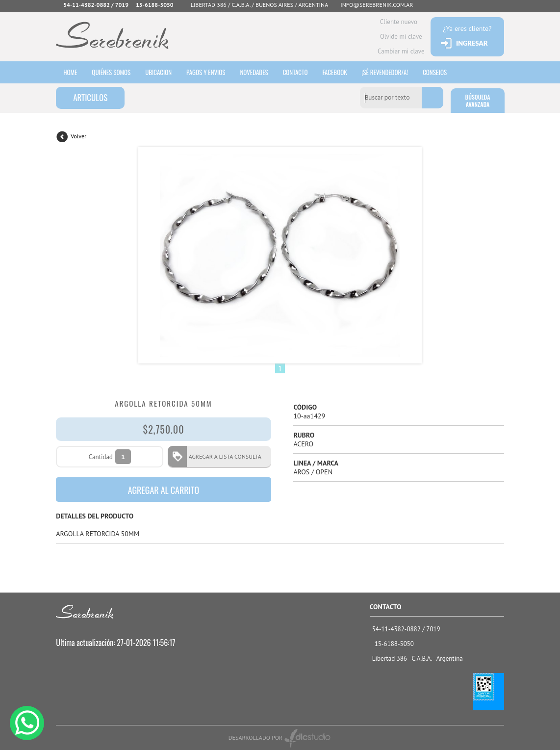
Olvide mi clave (401, 37)
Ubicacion (158, 72)
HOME (70, 72)
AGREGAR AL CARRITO (164, 490)
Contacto (295, 72)
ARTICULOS (90, 97)
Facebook (334, 72)
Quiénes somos (111, 72)
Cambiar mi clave (401, 51)
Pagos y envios (206, 72)
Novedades (254, 72)
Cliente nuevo (399, 22)
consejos (435, 72)
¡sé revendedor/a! (385, 72)
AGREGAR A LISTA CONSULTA (222, 456)
